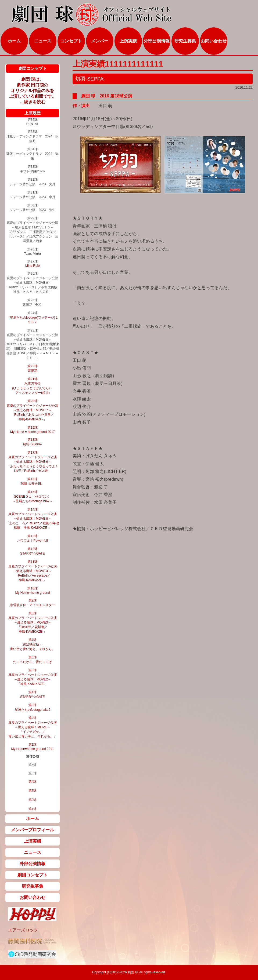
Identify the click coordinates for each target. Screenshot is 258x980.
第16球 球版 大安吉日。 (32, 481)
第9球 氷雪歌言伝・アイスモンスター (33, 603)
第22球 (32, 366)
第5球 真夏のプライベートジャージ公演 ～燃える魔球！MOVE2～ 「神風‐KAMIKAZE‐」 (33, 677)
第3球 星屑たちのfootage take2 (33, 707)
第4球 (33, 782)
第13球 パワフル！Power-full (32, 538)
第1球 (33, 809)
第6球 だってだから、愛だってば (33, 660)
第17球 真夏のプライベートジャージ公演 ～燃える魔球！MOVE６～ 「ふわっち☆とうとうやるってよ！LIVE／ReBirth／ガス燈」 (33, 462)
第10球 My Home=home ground (32, 591)
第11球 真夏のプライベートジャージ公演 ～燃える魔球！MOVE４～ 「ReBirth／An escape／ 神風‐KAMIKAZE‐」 (33, 571)
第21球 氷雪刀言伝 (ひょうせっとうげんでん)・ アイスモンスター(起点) (33, 386)
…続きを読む (33, 102)
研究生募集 (185, 41)
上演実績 (128, 41)
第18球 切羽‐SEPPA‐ (32, 442)
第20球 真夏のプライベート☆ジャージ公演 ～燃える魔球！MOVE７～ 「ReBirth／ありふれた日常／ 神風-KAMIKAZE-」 (33, 410)
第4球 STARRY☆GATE (32, 695)
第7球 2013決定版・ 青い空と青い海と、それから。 (33, 644)
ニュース (43, 41)
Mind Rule (33, 266)
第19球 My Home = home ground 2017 (33, 430)
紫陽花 (33, 371)
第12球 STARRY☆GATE (32, 551)
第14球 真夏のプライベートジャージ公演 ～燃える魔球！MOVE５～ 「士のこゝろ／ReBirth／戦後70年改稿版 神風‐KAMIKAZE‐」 (32, 519)
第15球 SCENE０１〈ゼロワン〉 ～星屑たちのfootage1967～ (33, 497)
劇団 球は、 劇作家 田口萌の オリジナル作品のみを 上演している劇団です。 (33, 88)
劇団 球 (133, 972)
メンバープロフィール (33, 830)
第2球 (33, 800)
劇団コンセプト (33, 875)
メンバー (100, 41)
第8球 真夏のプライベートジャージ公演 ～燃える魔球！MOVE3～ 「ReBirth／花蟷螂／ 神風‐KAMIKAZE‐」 (33, 622)
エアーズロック (23, 930)
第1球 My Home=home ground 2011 (32, 747)
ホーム (14, 41)
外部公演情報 (157, 41)
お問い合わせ (214, 41)
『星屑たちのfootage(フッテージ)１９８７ (33, 320)
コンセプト (71, 41)
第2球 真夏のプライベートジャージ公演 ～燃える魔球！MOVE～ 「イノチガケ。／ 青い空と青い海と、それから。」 (33, 727)
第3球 (33, 791)
